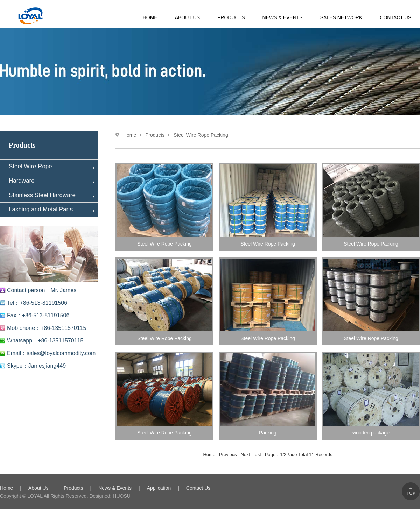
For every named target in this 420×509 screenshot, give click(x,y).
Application (159, 488)
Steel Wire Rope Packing (201, 135)
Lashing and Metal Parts (52, 209)
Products (231, 17)
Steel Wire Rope (52, 166)
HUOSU (121, 496)
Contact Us (395, 17)
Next (246, 455)
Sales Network (341, 17)
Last (257, 455)
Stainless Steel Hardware (52, 195)
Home (130, 135)
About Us (187, 17)
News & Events (283, 17)
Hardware (52, 181)
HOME (150, 17)
